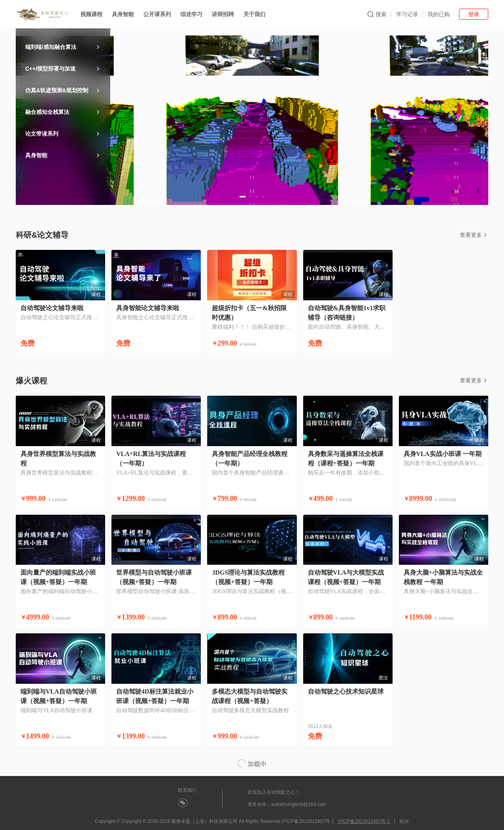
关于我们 (254, 14)
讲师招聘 (223, 14)
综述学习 (191, 14)
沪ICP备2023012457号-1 (364, 821)
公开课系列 (157, 14)
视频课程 (91, 14)
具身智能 (123, 14)
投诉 (404, 821)
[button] (243, 197)
